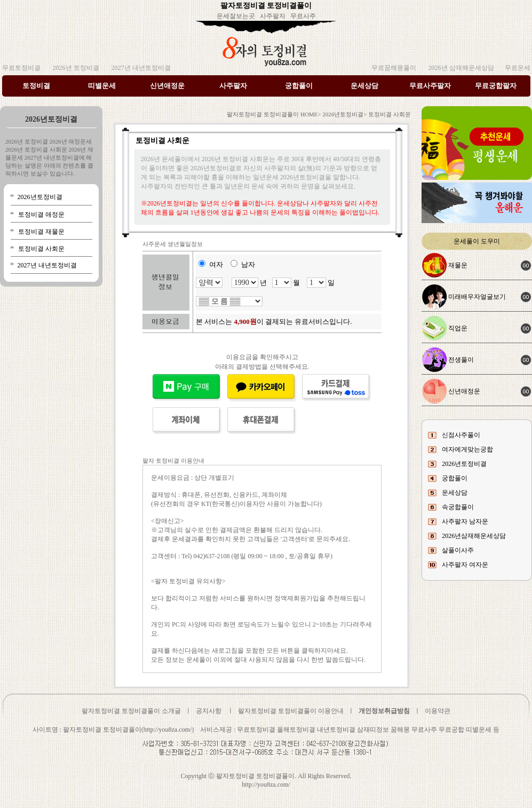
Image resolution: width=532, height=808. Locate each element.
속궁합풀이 (458, 507)
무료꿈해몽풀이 (394, 68)
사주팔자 (273, 16)
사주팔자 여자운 (465, 565)
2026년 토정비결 (75, 68)
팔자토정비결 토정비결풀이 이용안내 (291, 711)
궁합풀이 (299, 86)
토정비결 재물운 (41, 232)
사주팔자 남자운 (465, 521)
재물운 (458, 265)
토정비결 (36, 86)
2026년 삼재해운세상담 (460, 68)
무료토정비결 (21, 68)
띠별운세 (102, 86)
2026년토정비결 (39, 197)
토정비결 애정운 (41, 215)
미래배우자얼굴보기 (477, 297)
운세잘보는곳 (236, 16)
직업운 (458, 328)
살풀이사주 (458, 550)
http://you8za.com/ (266, 785)
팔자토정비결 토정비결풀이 (266, 6)
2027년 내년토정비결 (140, 68)
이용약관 (438, 711)
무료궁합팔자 (496, 86)
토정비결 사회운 (41, 249)
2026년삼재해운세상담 (474, 536)
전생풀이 (461, 360)
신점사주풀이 (461, 435)
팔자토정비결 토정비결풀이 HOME (272, 114)
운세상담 (364, 86)
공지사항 (209, 711)
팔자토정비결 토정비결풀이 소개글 (131, 711)
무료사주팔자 (430, 86)
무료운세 (518, 68)
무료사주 (303, 16)
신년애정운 (167, 86)
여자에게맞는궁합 (467, 449)
